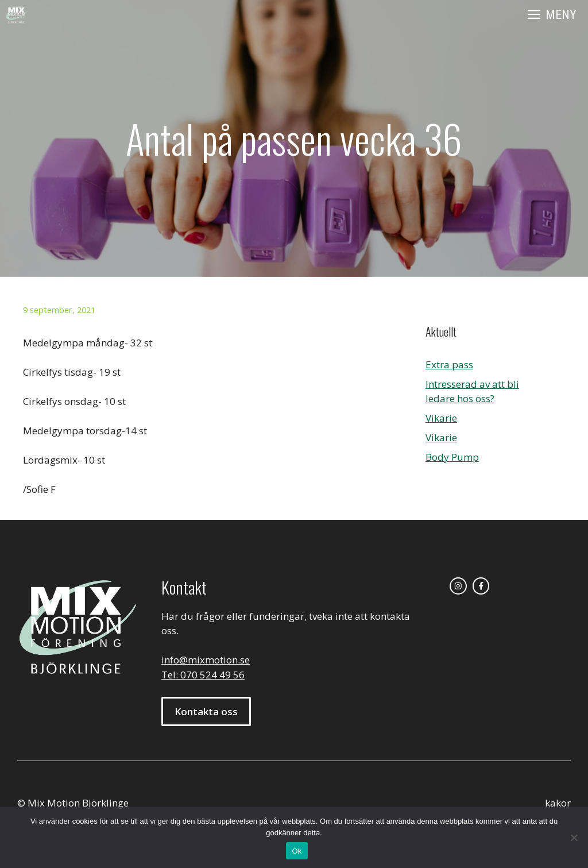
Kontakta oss (206, 711)
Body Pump (452, 457)
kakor (558, 803)
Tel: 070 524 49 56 (203, 675)
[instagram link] (458, 586)
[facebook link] (481, 586)
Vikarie (441, 418)
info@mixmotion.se (206, 660)
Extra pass (449, 364)
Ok (297, 851)
